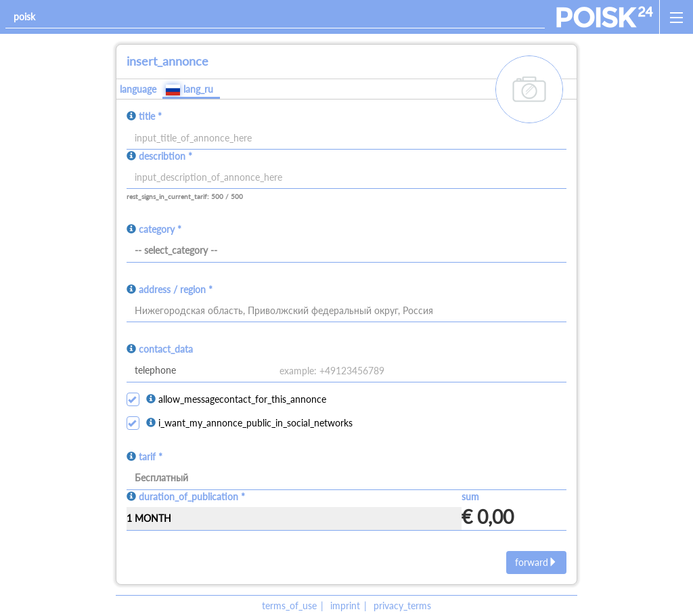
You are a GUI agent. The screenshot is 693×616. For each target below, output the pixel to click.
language (138, 89)
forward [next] (536, 562)
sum (470, 497)
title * (150, 116)
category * (160, 229)
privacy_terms (402, 606)
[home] (605, 17)
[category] (347, 251)
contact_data (166, 349)
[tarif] (347, 479)
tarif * (151, 457)
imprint (345, 606)
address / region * (176, 289)
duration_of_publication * (192, 497)
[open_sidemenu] (676, 17)
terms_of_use (289, 606)
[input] (347, 178)
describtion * (165, 156)
